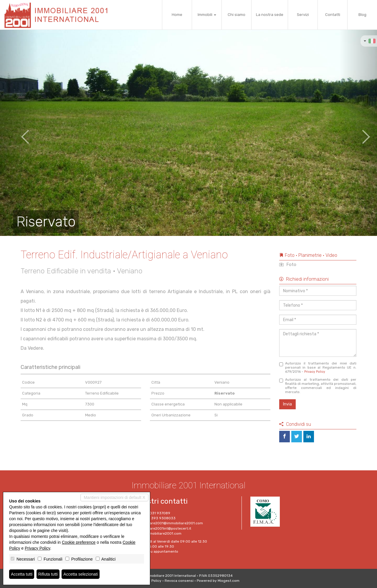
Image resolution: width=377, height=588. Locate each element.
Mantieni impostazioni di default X (114, 497)
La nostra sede (270, 15)
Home (177, 15)
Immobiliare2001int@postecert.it (163, 528)
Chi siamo (237, 15)
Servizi (303, 15)
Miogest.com (229, 581)
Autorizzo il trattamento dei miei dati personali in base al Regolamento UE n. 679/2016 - (318, 367)
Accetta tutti (22, 574)
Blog (362, 15)
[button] (19, 133)
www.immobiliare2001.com (158, 533)
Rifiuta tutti (48, 574)
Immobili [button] (207, 15)
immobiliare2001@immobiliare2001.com (169, 523)
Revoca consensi (179, 581)
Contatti (333, 15)
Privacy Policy (315, 372)
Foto (288, 265)
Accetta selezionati (81, 574)
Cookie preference (79, 542)
